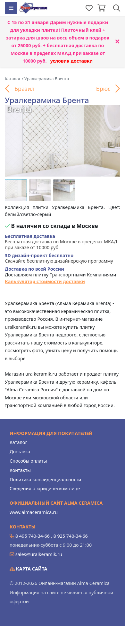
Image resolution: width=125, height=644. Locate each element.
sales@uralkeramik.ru (39, 554)
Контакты (20, 470)
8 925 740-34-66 (70, 536)
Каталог (18, 442)
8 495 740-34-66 (33, 536)
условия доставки (72, 61)
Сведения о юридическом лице (45, 488)
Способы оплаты (28, 461)
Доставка (20, 452)
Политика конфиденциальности (45, 479)
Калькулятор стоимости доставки (45, 281)
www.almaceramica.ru (34, 512)
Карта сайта (29, 569)
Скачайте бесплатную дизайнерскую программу (59, 258)
